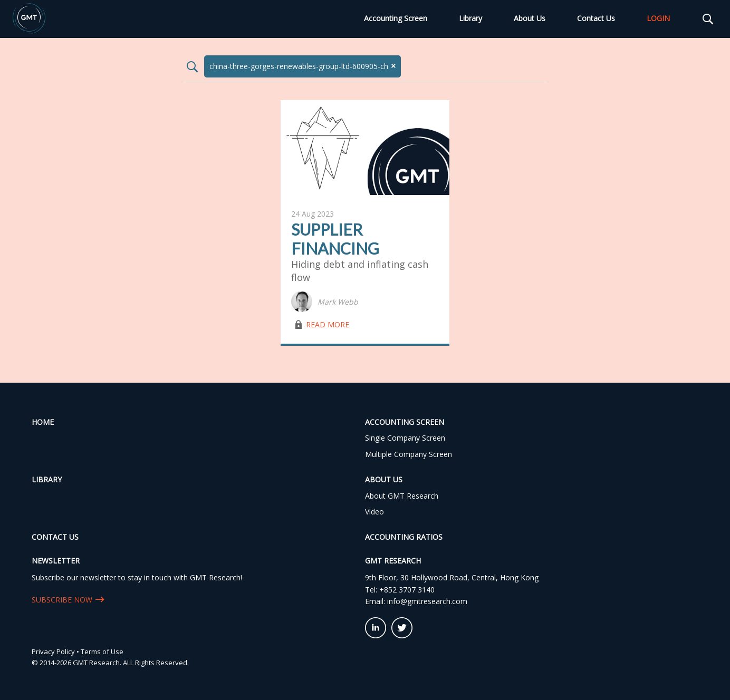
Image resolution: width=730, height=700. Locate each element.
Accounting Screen (396, 18)
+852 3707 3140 (407, 590)
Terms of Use (102, 652)
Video (374, 512)
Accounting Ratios (404, 537)
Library (470, 18)
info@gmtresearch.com (427, 601)
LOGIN (658, 18)
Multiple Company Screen (409, 454)
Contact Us (596, 18)
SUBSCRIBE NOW (62, 600)
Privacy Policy (53, 652)
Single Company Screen (405, 438)
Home (43, 422)
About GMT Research (402, 496)
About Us (530, 18)
